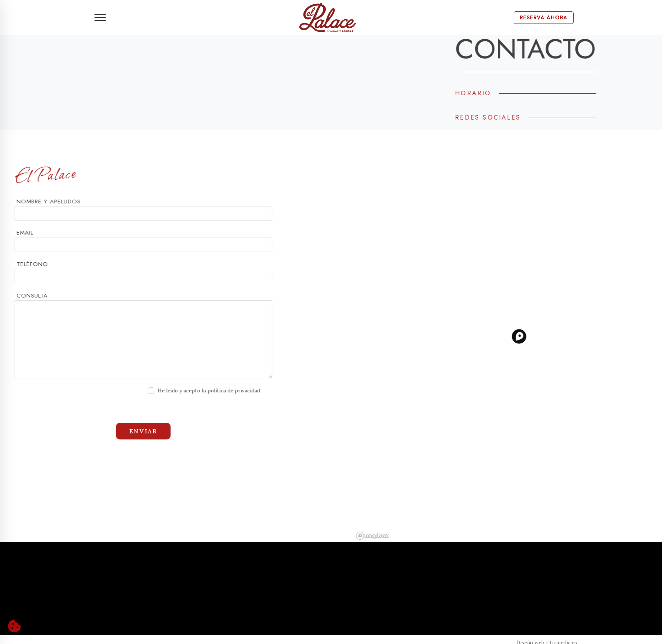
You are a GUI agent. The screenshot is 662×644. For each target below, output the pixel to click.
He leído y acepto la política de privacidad (185, 390)
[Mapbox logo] (396, 536)
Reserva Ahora (544, 17)
